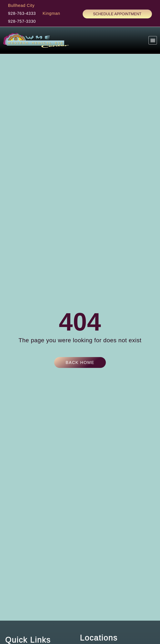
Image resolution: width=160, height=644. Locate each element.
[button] (153, 42)
